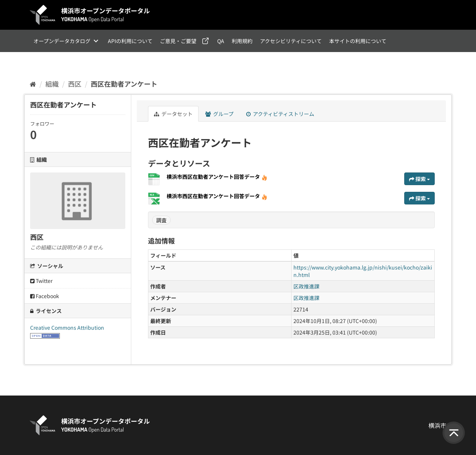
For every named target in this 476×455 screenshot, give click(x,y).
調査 (161, 220)
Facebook (45, 296)
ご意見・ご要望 (178, 41)
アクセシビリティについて (291, 41)
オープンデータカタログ (62, 41)
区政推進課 (306, 286)
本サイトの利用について (358, 41)
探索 (419, 179)
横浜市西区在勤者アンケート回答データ (217, 177)
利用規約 (242, 41)
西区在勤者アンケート (124, 84)
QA (221, 41)
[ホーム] (33, 84)
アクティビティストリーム (280, 114)
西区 (75, 84)
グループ (219, 114)
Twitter (41, 281)
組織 (52, 84)
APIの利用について (130, 41)
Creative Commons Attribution (67, 327)
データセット (173, 114)
